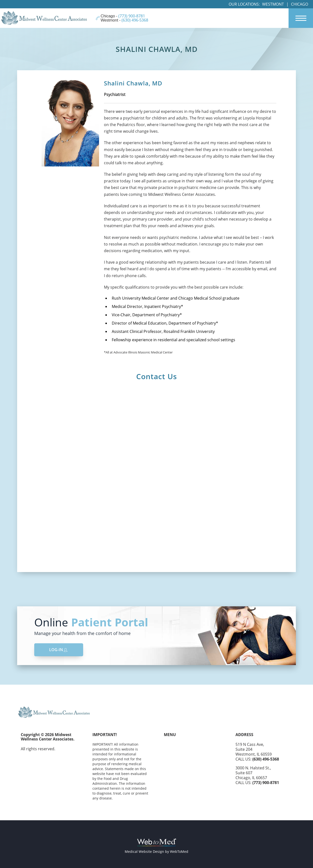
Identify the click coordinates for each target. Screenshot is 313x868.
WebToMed (179, 851)
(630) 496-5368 (266, 759)
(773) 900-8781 (266, 783)
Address (244, 735)
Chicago (300, 4)
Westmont (273, 4)
